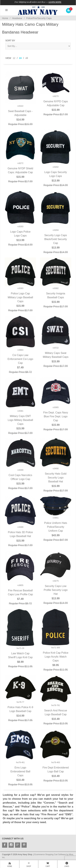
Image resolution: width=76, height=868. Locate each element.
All (27, 58)
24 (20, 58)
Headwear (17, 18)
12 (14, 58)
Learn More (55, 2)
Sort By (10, 40)
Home (5, 18)
